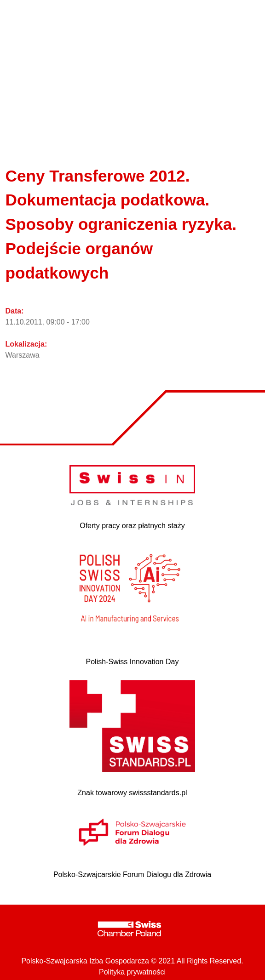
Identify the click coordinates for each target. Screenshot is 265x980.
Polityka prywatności (132, 972)
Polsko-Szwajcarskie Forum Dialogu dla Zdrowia (132, 875)
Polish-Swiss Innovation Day (132, 662)
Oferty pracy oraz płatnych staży (132, 526)
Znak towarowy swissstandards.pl (132, 793)
